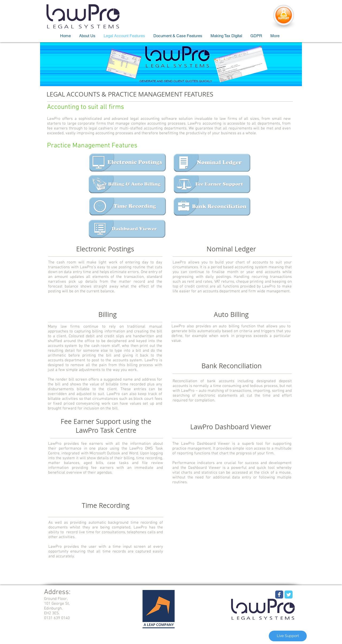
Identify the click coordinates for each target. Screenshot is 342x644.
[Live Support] (288, 636)
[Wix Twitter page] (289, 595)
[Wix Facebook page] (279, 595)
